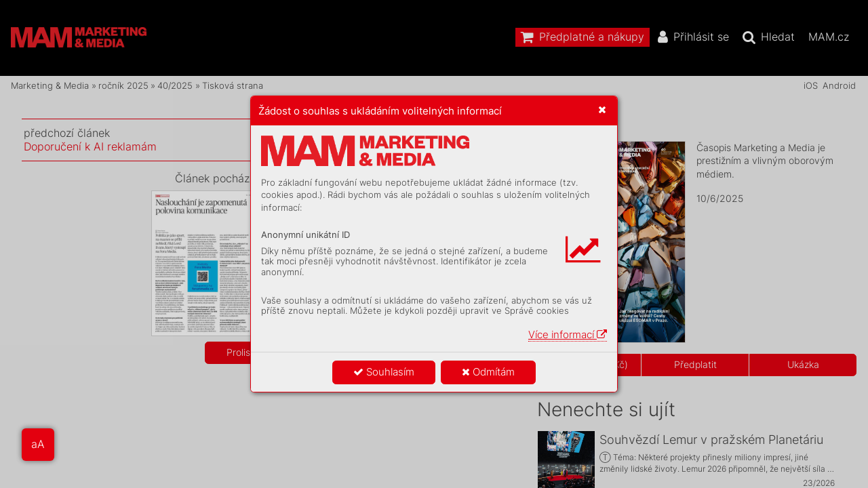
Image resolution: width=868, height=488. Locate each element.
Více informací (568, 334)
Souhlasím (384, 372)
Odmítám (488, 372)
